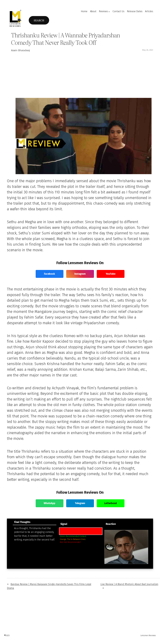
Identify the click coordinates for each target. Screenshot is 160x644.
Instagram (80, 274)
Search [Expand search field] (39, 20)
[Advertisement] (83, 74)
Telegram (80, 503)
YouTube (111, 274)
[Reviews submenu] (109, 11)
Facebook (49, 274)
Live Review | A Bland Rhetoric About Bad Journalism (129, 584)
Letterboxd (110, 503)
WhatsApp (49, 503)
